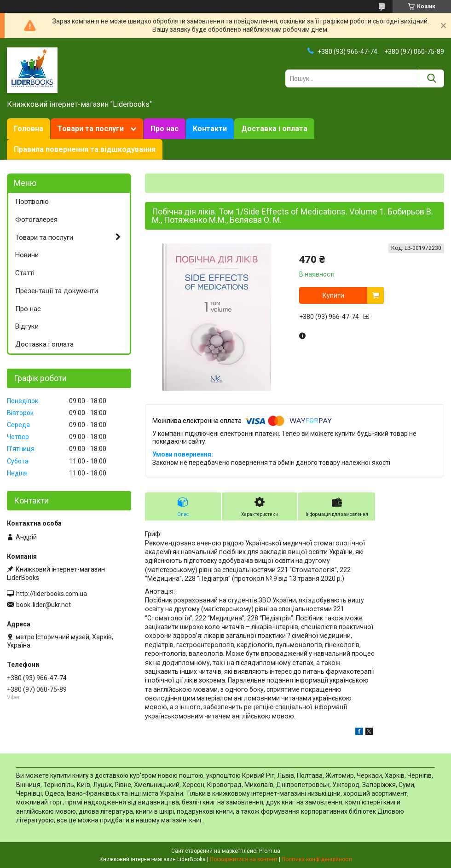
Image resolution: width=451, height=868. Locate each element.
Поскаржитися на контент (244, 859)
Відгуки (27, 326)
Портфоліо (32, 202)
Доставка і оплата (274, 129)
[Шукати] (431, 78)
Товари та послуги (91, 129)
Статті (25, 273)
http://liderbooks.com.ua (52, 594)
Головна (29, 129)
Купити (333, 295)
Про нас (165, 129)
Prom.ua (270, 851)
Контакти (210, 129)
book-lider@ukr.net (43, 605)
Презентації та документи (57, 291)
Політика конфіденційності (317, 859)
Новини (27, 255)
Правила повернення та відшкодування (85, 149)
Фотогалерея (36, 220)
